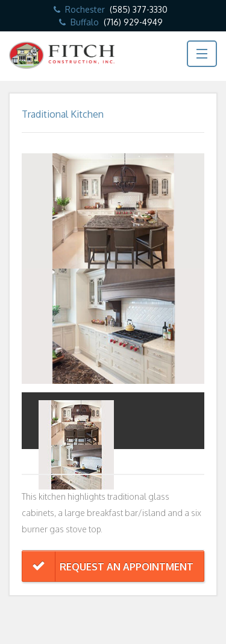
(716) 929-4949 (133, 22)
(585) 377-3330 (139, 9)
